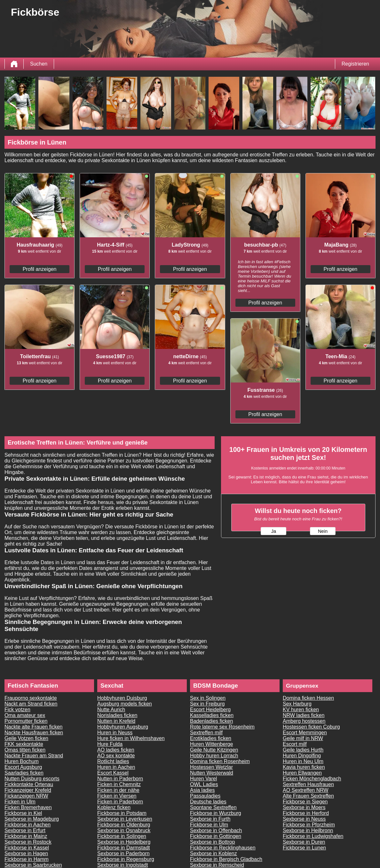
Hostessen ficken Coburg (311, 727)
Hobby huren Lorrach (214, 756)
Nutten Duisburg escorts (32, 779)
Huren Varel (203, 779)
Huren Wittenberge (211, 744)
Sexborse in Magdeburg (32, 819)
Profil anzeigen (40, 269)
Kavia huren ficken (304, 767)
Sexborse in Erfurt (25, 830)
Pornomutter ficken (26, 721)
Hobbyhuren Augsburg (123, 727)
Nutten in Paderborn (120, 779)
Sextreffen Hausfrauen (308, 784)
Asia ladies (202, 790)
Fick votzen (17, 710)
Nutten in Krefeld (116, 721)
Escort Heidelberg (210, 710)
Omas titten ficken (25, 750)
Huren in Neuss (115, 733)
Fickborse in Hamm (27, 859)
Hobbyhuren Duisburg (122, 698)
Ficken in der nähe (118, 790)
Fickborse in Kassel (27, 848)
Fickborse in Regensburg (126, 859)
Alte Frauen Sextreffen (308, 796)
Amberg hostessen (304, 721)
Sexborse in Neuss (304, 819)
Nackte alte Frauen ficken (33, 727)
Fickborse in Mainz (26, 836)
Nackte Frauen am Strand (34, 756)
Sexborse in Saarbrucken (33, 865)
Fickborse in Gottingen (216, 836)
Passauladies (205, 796)
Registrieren (355, 64)
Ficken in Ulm (20, 802)
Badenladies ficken (211, 721)
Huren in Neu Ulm (303, 761)
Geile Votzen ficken (26, 738)
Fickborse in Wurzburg (216, 813)
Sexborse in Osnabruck (124, 830)
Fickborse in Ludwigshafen (313, 836)
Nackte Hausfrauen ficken (34, 733)
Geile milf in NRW (303, 738)
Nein (323, 531)
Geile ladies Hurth (303, 750)
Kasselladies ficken (212, 715)
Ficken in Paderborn (120, 802)
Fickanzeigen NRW (26, 796)
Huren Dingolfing (302, 756)
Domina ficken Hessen (308, 698)
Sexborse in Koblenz (214, 853)
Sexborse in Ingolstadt (123, 865)
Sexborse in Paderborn (123, 853)
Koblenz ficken (114, 807)
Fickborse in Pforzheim (309, 825)
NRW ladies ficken (304, 715)
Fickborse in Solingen (122, 836)
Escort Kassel (113, 773)
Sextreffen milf (206, 733)
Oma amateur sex (25, 715)
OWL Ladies (204, 784)
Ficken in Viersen (117, 796)
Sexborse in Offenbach (216, 830)
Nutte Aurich (111, 710)
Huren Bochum (22, 761)
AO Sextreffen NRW (306, 790)
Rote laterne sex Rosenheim (222, 727)
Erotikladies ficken (211, 738)
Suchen (39, 64)
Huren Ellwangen (302, 773)
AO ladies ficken (116, 750)
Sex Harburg (297, 704)
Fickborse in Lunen (304, 848)
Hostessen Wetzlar (211, 767)
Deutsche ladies (208, 802)
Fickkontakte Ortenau (29, 784)
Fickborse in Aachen (28, 825)
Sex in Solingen (208, 698)
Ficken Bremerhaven (28, 807)
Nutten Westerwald (212, 773)
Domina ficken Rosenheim (220, 761)
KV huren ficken (301, 710)
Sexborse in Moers (304, 807)
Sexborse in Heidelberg (124, 842)
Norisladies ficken (117, 715)
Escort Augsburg (23, 767)
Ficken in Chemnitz (119, 784)
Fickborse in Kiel (23, 813)
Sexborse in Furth (210, 819)
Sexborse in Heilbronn (308, 830)
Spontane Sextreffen (213, 807)
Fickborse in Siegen (305, 802)
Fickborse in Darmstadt (124, 848)
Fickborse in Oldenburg (124, 825)
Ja (274, 531)
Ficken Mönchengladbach (312, 779)
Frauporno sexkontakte (31, 698)
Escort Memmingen (305, 733)
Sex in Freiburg (207, 704)
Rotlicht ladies (113, 761)
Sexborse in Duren (304, 842)
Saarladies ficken (24, 773)
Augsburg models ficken (125, 704)
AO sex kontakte (116, 756)
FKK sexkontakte (24, 744)
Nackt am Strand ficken (31, 704)
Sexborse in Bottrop (213, 842)
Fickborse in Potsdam (122, 813)
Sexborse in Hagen (26, 853)
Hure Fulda (110, 744)
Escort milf (295, 744)
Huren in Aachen (116, 767)
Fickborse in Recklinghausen (223, 848)
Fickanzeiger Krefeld (28, 790)
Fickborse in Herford (306, 813)
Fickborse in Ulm (209, 825)
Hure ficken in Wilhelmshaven (131, 738)
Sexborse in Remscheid (217, 865)
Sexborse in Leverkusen (125, 819)
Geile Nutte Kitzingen (214, 750)
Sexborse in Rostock (28, 842)
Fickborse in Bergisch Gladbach (226, 859)
